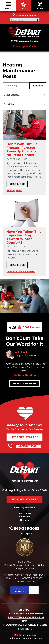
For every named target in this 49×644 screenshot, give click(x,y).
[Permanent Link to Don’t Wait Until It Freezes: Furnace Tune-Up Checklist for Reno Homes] (24, 125)
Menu (8, 9)
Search (38, 86)
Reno (19, 191)
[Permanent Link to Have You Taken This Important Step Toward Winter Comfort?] (24, 212)
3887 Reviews (32, 327)
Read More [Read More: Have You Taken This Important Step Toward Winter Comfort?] (17, 265)
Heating (11, 191)
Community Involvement (21, 272)
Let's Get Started (24, 437)
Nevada (24, 520)
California (24, 517)
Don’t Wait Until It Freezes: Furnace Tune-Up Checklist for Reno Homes (22, 149)
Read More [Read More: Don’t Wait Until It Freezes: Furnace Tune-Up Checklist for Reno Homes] (17, 184)
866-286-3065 (23, 6)
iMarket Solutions (27, 635)
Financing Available (24, 46)
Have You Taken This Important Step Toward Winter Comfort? (24, 237)
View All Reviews (24, 384)
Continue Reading (25, 375)
